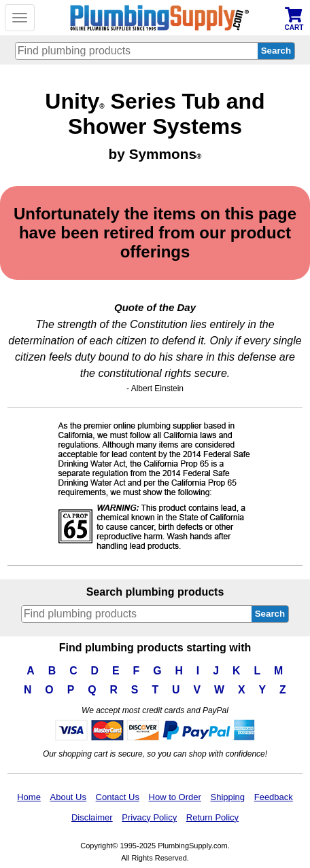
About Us (68, 797)
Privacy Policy (149, 817)
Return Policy (212, 817)
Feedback (274, 797)
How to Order (175, 797)
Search (270, 614)
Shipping (227, 797)
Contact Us (118, 797)
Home (29, 797)
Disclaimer (92, 817)
